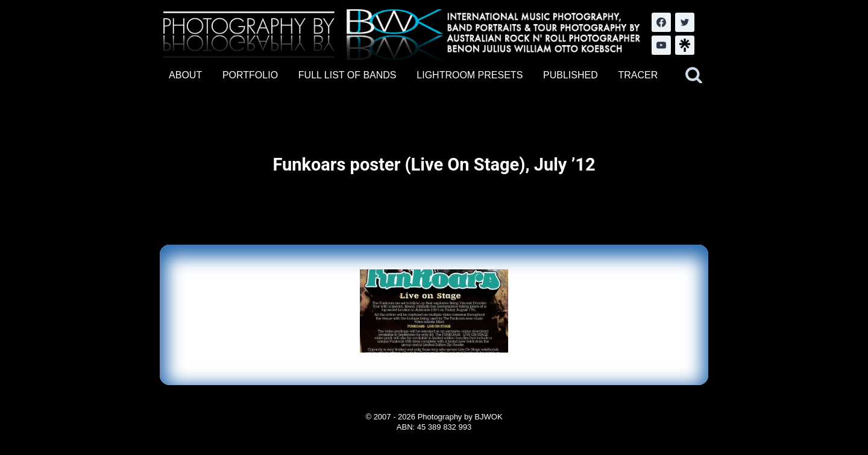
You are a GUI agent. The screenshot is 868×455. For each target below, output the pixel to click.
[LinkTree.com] (685, 45)
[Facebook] (661, 22)
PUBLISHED (571, 75)
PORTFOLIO (250, 75)
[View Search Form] (694, 75)
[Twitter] (685, 22)
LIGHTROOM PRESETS (470, 75)
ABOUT (185, 75)
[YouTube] (661, 45)
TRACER (638, 75)
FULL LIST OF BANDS (348, 75)
